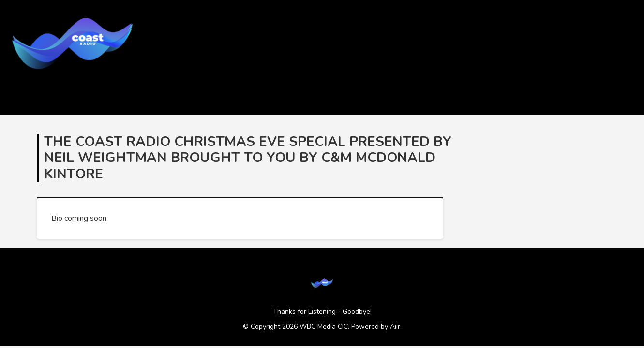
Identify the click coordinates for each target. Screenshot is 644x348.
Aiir (395, 326)
